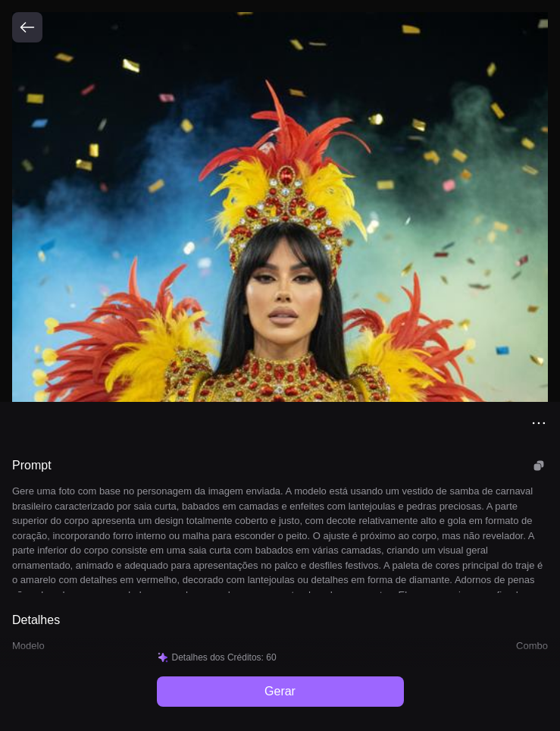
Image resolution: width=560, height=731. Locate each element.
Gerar (280, 691)
